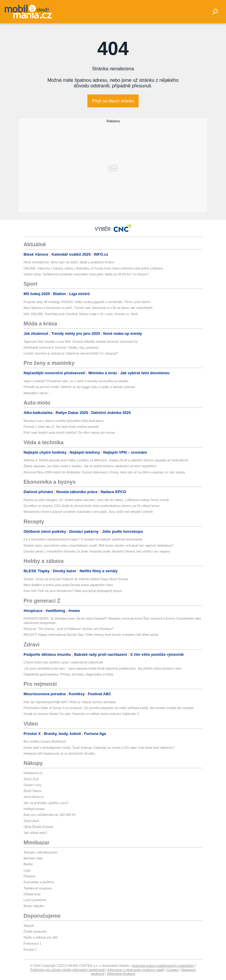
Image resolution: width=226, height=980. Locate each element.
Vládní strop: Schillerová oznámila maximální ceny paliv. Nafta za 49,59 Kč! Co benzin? (86, 274)
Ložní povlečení (35, 900)
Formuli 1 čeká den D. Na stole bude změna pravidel (61, 427)
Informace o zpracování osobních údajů (136, 970)
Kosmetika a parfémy (39, 882)
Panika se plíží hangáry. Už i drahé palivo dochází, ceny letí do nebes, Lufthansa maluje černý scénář (96, 500)
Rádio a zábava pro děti (41, 937)
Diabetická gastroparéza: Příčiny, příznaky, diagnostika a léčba (68, 674)
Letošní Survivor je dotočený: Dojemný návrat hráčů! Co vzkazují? (71, 353)
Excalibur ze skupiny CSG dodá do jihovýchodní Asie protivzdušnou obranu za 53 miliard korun (92, 506)
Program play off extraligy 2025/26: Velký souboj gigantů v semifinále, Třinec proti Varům (87, 302)
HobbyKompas (34, 809)
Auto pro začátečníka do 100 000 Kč (50, 815)
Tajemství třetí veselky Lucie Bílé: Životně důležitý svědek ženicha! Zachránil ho (81, 342)
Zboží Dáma (32, 791)
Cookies (173, 970)
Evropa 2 (30, 949)
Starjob (29, 926)
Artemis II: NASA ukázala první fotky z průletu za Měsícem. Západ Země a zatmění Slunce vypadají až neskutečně (106, 460)
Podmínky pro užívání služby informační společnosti (68, 970)
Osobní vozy (33, 785)
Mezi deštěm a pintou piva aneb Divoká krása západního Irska (68, 585)
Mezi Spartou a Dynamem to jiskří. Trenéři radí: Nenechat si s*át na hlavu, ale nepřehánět (88, 308)
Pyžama (29, 876)
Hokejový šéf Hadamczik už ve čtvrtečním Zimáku (59, 753)
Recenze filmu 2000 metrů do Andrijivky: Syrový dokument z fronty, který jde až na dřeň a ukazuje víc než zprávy (104, 472)
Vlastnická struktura (121, 974)
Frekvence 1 (33, 944)
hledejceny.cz (33, 773)
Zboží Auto (31, 821)
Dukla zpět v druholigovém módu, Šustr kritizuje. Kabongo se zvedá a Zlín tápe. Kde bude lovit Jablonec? (99, 748)
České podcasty (35, 931)
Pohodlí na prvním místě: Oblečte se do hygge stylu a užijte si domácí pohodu (79, 387)
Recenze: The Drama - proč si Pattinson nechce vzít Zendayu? (69, 629)
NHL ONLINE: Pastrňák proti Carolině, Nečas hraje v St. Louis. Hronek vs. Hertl (81, 314)
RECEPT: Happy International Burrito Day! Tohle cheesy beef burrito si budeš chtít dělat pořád (91, 635)
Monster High (33, 858)
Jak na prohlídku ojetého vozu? (46, 803)
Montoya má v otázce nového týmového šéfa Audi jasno (64, 421)
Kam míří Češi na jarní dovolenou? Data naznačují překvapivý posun (73, 591)
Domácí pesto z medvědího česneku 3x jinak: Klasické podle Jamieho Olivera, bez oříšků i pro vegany (97, 551)
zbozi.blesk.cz (34, 797)
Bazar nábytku (34, 906)
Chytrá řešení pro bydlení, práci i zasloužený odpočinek (63, 662)
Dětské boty (32, 894)
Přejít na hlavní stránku (113, 101)
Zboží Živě (31, 779)
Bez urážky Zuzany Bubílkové (45, 741)
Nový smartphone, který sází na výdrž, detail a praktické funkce (69, 262)
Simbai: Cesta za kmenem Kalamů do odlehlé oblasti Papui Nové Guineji (76, 579)
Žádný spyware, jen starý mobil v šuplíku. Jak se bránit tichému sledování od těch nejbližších (90, 466)
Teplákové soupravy (38, 888)
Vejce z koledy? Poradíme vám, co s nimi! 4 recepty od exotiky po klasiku (76, 381)
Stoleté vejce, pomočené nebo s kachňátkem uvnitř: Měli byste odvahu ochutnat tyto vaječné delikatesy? (98, 545)
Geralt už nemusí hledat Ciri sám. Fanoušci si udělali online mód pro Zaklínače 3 (81, 714)
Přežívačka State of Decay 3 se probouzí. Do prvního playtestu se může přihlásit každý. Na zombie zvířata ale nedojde (109, 708)
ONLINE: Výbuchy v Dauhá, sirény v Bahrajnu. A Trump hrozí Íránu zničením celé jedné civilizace (93, 268)
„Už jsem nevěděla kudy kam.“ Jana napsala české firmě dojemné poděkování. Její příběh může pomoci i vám (102, 668)
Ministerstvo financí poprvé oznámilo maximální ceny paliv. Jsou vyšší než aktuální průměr (88, 512)
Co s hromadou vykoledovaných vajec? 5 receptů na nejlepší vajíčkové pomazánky (83, 539)
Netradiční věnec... (37, 393)
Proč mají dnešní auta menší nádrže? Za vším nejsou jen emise (69, 432)
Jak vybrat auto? (35, 833)
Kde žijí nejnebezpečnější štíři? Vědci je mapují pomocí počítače (70, 702)
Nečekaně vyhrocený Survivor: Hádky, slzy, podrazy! (61, 347)
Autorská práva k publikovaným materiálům (163, 966)
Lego (27, 870)
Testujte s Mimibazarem (41, 852)
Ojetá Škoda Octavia (38, 827)
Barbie (28, 864)
